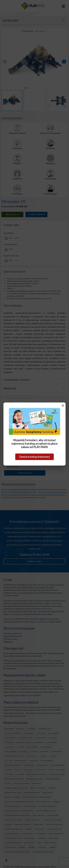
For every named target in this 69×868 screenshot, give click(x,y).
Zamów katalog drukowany (34, 457)
